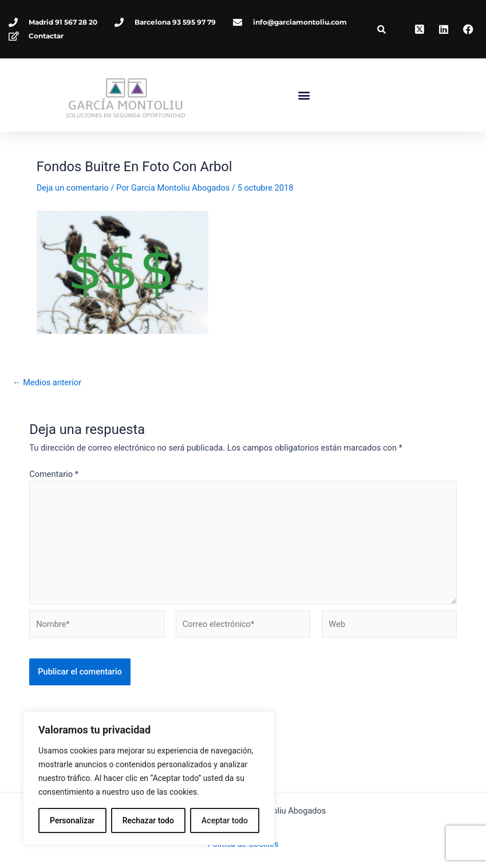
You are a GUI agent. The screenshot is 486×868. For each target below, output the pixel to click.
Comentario (54, 506)
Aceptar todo (225, 820)
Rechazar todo (148, 820)
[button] (382, 29)
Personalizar (72, 820)
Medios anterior (47, 414)
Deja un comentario (73, 219)
